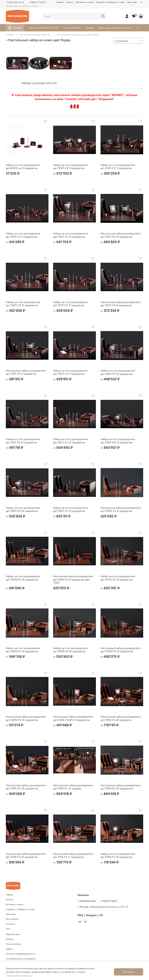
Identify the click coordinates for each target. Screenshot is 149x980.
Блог (8, 929)
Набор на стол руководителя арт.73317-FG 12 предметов (118, 441)
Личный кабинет (14, 944)
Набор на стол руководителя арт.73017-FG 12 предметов (118, 372)
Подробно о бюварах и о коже (110, 2)
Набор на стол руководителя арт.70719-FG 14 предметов (118, 578)
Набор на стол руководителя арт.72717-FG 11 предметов (70, 304)
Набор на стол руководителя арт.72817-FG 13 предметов (23, 304)
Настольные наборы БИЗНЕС (35, 35)
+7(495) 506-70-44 (15, 2)
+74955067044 (87, 901)
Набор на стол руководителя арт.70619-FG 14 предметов (23, 650)
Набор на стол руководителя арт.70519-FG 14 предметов (70, 650)
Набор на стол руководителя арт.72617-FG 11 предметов (70, 372)
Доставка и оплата (85, 2)
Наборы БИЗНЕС (72, 28)
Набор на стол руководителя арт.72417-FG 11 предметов (118, 167)
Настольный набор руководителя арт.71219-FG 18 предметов (26, 855)
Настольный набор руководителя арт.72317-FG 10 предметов (120, 235)
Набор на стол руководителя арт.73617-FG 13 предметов (70, 509)
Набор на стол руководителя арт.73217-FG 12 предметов (70, 441)
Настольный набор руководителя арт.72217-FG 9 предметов (120, 304)
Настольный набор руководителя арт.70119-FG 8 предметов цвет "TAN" (73, 580)
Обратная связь (13, 934)
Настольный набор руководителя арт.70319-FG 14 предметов (120, 650)
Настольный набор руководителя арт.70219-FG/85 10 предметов (73, 718)
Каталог (70, 2)
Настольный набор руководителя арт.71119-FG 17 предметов (73, 855)
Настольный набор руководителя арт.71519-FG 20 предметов (26, 787)
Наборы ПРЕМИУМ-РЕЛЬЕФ (43, 28)
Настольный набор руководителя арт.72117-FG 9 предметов (26, 372)
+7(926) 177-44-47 (37, 2)
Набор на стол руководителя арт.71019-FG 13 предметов (118, 855)
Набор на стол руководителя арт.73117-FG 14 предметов (23, 441)
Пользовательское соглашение (21, 959)
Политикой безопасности (19, 975)
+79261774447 (109, 901)
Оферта (9, 949)
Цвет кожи (132, 2)
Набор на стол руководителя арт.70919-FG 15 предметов (23, 578)
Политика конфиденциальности (21, 954)
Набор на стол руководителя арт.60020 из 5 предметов (23, 167)
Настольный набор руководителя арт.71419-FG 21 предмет (73, 787)
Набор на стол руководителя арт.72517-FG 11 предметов (23, 235)
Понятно (129, 972)
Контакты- (11, 924)
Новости (10, 939)
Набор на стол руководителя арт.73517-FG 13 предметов (70, 235)
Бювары (90, 28)
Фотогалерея (12, 919)
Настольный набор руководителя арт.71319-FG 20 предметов (120, 787)
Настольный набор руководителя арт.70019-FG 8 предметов (120, 509)
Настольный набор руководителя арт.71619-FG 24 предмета (120, 718)
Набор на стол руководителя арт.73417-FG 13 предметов (23, 509)
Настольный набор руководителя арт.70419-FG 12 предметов (26, 718)
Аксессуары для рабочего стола (116, 28)
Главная (60, 2)
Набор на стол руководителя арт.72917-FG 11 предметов (70, 167)
